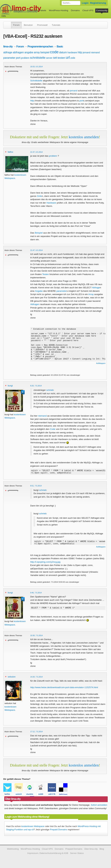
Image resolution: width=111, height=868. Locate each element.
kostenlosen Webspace (33, 827)
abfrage (8, 52)
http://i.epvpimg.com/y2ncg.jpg (45, 563)
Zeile (39, 196)
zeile (73, 58)
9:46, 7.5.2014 (36, 594)
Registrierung (98, 3)
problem (25, 58)
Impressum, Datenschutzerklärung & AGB (48, 854)
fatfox (10, 152)
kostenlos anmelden (84, 137)
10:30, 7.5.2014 (36, 636)
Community (102, 10)
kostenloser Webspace (13, 10)
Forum (16, 25)
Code (53, 429)
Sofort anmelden (99, 806)
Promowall (42, 25)
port (18, 58)
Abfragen (35, 304)
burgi (10, 386)
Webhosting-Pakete (36, 10)
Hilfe (4, 16)
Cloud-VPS (88, 10)
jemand (87, 52)
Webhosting (13, 850)
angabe (29, 52)
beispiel (45, 52)
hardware (72, 52)
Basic (60, 46)
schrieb (50, 390)
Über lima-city (91, 850)
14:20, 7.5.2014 (36, 678)
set (55, 58)
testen (61, 58)
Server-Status (77, 854)
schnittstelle (38, 58)
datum (63, 52)
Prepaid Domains (58, 831)
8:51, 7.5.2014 (36, 487)
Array (91, 294)
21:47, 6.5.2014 (36, 250)
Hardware (51, 203)
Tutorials (56, 25)
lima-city (8, 46)
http (80, 52)
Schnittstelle (36, 81)
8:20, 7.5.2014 (36, 386)
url (68, 57)
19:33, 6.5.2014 (36, 67)
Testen (45, 274)
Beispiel (39, 233)
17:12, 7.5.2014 (36, 733)
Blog (102, 850)
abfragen (18, 52)
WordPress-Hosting (58, 10)
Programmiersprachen (40, 46)
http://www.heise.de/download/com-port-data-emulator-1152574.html (64, 688)
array (37, 52)
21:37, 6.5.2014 (36, 152)
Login (85, 3)
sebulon (12, 678)
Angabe (39, 291)
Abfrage (96, 288)
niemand (95, 52)
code (54, 52)
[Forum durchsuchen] (71, 3)
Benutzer (28, 25)
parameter (9, 58)
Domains (75, 10)
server (49, 58)
